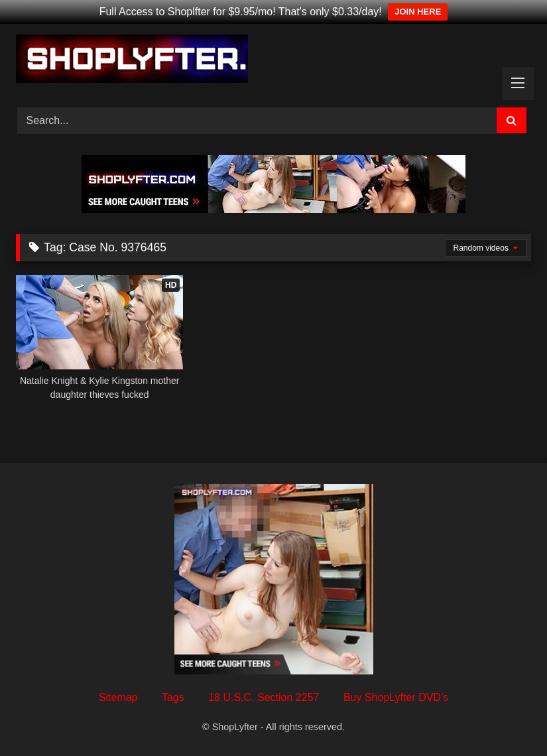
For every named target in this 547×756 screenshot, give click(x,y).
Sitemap (118, 697)
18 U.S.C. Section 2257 (264, 697)
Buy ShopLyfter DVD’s (396, 697)
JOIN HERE (418, 12)
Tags (173, 697)
